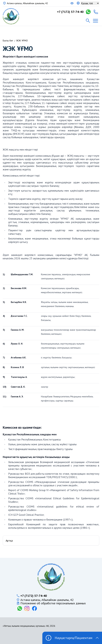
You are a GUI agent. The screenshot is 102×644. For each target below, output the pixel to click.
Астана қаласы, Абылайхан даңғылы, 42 (27, 3)
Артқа (9, 541)
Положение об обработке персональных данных (53, 603)
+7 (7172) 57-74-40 (70, 12)
